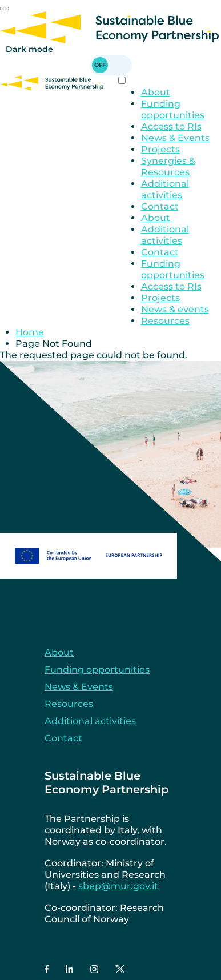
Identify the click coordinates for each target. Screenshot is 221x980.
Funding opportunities (173, 109)
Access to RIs (171, 126)
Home (30, 332)
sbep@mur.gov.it (118, 886)
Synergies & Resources (168, 166)
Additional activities (165, 189)
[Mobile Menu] (5, 9)
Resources (165, 321)
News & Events (175, 138)
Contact (160, 206)
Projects (160, 149)
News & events (175, 309)
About (156, 92)
